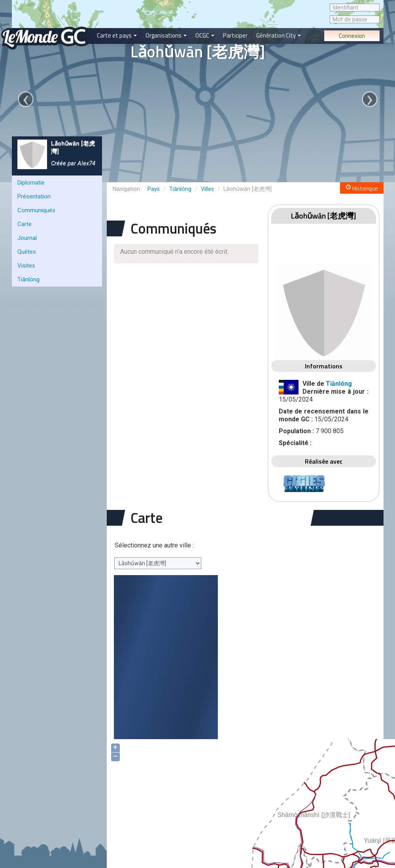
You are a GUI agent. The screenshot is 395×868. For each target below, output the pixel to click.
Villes (207, 189)
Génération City (279, 35)
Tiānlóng (28, 279)
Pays (154, 189)
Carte (25, 224)
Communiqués (36, 210)
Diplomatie (31, 183)
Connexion (352, 36)
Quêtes (27, 252)
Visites (26, 266)
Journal (27, 238)
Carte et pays (117, 35)
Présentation (34, 196)
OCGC (205, 35)
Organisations (166, 35)
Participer (235, 35)
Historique (362, 188)
